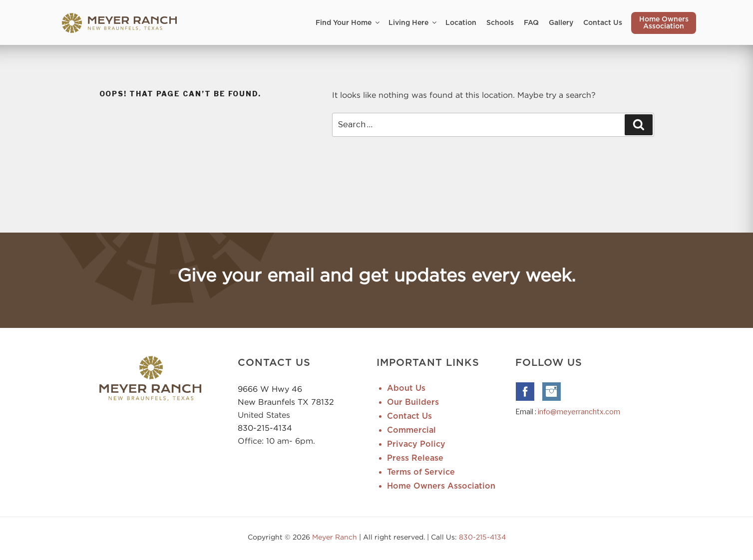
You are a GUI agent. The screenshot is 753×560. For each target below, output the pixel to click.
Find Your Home (348, 23)
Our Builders (413, 402)
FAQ (531, 23)
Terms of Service (421, 472)
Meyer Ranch (336, 537)
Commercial (411, 430)
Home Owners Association (664, 23)
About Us (406, 388)
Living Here (413, 23)
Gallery (561, 23)
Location (461, 23)
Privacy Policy (416, 444)
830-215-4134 (265, 428)
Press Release (415, 458)
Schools (500, 23)
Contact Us (603, 23)
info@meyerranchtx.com (579, 412)
